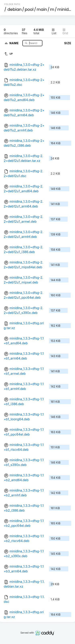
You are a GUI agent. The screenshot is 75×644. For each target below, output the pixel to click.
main (42, 9)
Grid (65, 32)
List (54, 32)
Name (14, 43)
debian (14, 9)
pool (29, 9)
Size (68, 43)
